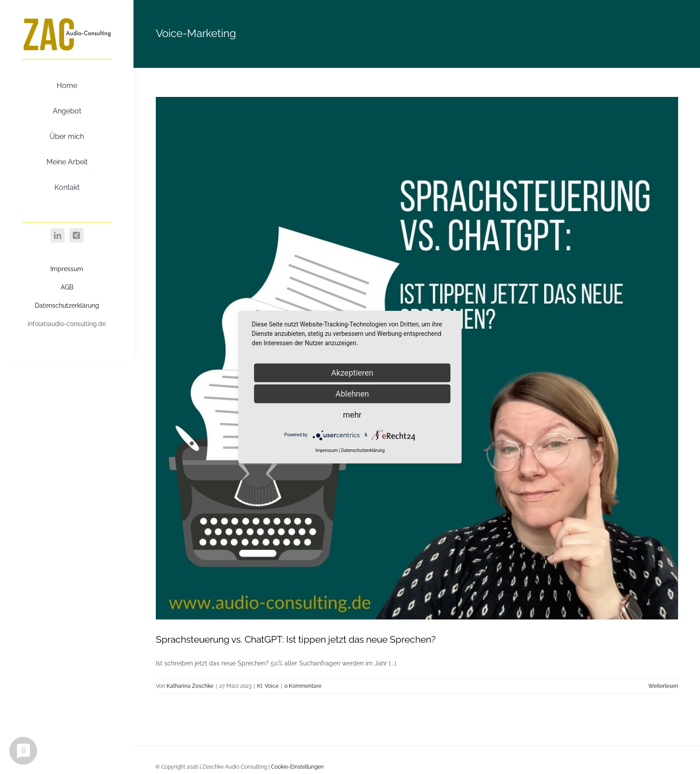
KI (260, 686)
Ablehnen (352, 393)
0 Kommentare (303, 686)
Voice (272, 686)
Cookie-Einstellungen (297, 767)
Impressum (67, 269)
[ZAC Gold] (67, 19)
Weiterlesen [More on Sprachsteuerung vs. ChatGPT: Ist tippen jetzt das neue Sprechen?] (663, 686)
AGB (67, 287)
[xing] (76, 235)
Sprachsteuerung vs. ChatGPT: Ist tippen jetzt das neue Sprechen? (296, 639)
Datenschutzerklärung (67, 305)
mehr (352, 414)
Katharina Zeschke (190, 686)
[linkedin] (58, 235)
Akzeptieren (352, 372)
